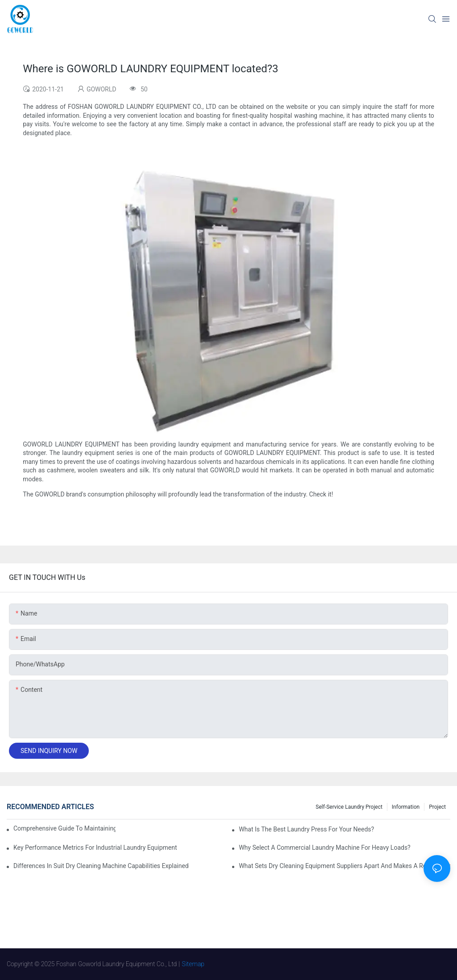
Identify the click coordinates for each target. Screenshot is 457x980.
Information (406, 807)
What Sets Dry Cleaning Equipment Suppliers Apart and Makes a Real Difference (345, 866)
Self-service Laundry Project (349, 807)
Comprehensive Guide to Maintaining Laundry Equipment (64, 828)
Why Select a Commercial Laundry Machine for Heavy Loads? (325, 848)
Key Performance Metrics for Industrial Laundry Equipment (95, 848)
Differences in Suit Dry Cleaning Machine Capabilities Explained (101, 866)
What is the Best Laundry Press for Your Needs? (306, 829)
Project (437, 807)
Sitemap (193, 964)
